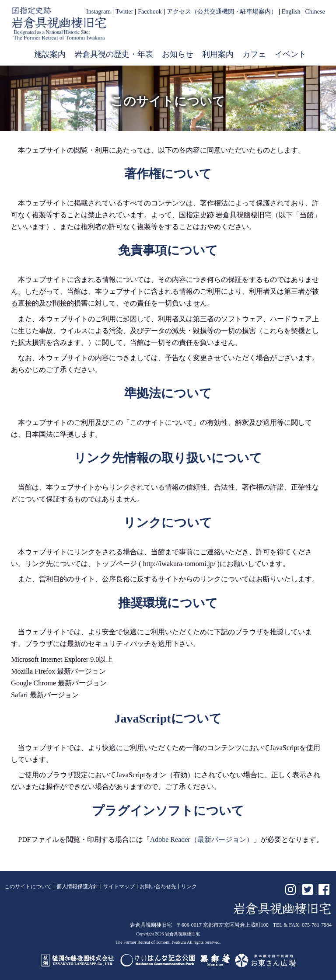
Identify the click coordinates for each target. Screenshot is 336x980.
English (291, 12)
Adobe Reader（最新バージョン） (202, 839)
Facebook (150, 12)
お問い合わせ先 (158, 886)
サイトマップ (119, 886)
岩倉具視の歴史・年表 (114, 54)
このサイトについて (28, 886)
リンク (189, 886)
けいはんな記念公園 (158, 960)
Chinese (315, 12)
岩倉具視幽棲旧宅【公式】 (59, 23)
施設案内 (50, 54)
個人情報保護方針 (77, 886)
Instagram (98, 12)
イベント (290, 54)
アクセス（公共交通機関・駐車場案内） (222, 12)
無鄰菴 (215, 960)
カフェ (254, 54)
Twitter (124, 12)
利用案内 (218, 54)
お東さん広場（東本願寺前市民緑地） (265, 960)
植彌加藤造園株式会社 (78, 960)
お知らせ (178, 54)
